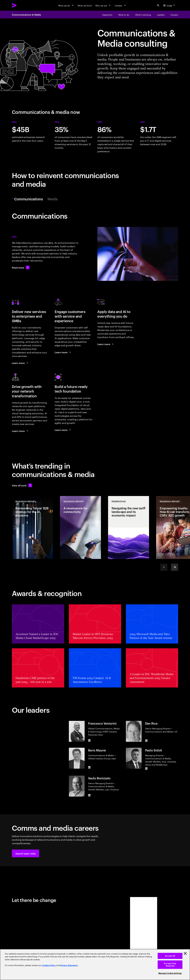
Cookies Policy (49, 965)
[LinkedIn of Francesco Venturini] (89, 741)
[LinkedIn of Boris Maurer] (89, 767)
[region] (95, 965)
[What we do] (66, 5)
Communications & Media (26, 15)
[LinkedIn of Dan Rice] (146, 741)
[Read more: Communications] (21, 267)
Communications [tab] (29, 199)
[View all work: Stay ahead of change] (22, 485)
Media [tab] (53, 199)
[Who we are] (103, 5)
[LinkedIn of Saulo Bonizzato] (89, 795)
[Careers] (121, 5)
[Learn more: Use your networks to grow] (20, 431)
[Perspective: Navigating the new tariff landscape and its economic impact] (129, 527)
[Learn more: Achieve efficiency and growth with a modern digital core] (63, 430)
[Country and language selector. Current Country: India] (169, 5)
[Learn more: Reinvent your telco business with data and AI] (106, 344)
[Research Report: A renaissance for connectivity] (80, 527)
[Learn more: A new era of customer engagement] (63, 352)
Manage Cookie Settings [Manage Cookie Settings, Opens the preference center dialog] (170, 973)
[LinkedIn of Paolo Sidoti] (146, 769)
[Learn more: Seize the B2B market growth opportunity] (20, 363)
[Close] (185, 953)
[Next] (175, 567)
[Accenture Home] (21, 5)
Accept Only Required (170, 965)
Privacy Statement (69, 965)
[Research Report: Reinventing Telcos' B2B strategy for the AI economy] (32, 527)
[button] (26, 853)
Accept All (170, 956)
